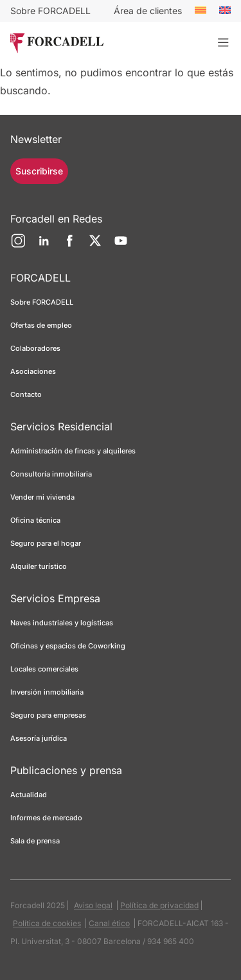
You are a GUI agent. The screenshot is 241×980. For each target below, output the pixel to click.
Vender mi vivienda (42, 497)
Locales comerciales (44, 669)
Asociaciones (33, 371)
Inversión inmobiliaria (47, 692)
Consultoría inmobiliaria (51, 474)
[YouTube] (121, 246)
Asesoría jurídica (39, 738)
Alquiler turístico (39, 566)
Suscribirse (39, 171)
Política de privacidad (159, 905)
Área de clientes (148, 11)
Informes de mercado (46, 818)
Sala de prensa (35, 841)
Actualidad (29, 795)
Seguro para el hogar (46, 543)
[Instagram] (18, 246)
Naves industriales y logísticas (62, 623)
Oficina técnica (35, 520)
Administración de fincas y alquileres (73, 451)
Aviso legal (93, 905)
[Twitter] (95, 246)
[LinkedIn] (44, 246)
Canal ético (109, 923)
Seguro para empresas (48, 715)
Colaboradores (35, 348)
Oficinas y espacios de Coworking (68, 646)
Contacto (26, 394)
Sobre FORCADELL (50, 11)
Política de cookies (47, 923)
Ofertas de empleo (41, 325)
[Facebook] (69, 246)
